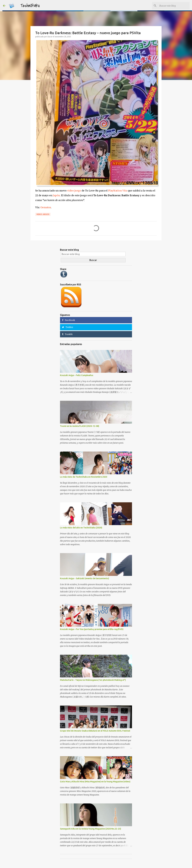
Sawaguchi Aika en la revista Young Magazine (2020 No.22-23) (91, 829)
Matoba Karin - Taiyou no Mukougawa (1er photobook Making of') (93, 680)
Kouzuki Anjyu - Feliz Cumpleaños (77, 375)
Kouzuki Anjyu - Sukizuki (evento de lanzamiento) (85, 578)
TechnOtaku (30, 6)
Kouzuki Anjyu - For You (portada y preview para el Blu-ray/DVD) (92, 629)
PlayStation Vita (118, 191)
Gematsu (46, 207)
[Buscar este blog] (174, 6)
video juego (74, 191)
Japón (56, 195)
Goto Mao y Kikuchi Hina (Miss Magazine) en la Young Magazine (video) (95, 782)
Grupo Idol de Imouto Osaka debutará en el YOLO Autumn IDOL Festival (95, 731)
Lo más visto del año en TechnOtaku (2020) (81, 528)
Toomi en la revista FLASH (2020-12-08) (80, 426)
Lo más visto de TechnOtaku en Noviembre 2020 (84, 477)
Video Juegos (43, 214)
